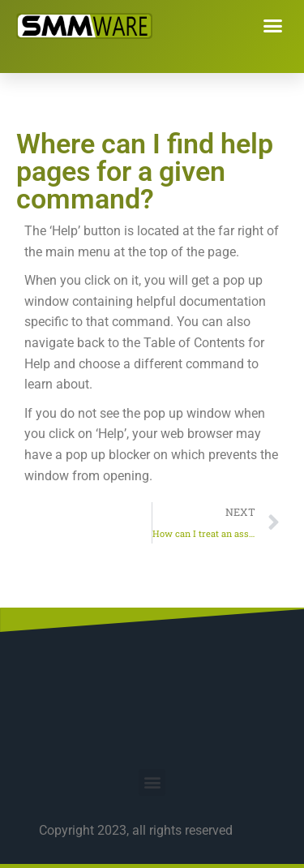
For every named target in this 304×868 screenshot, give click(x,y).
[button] (273, 26)
